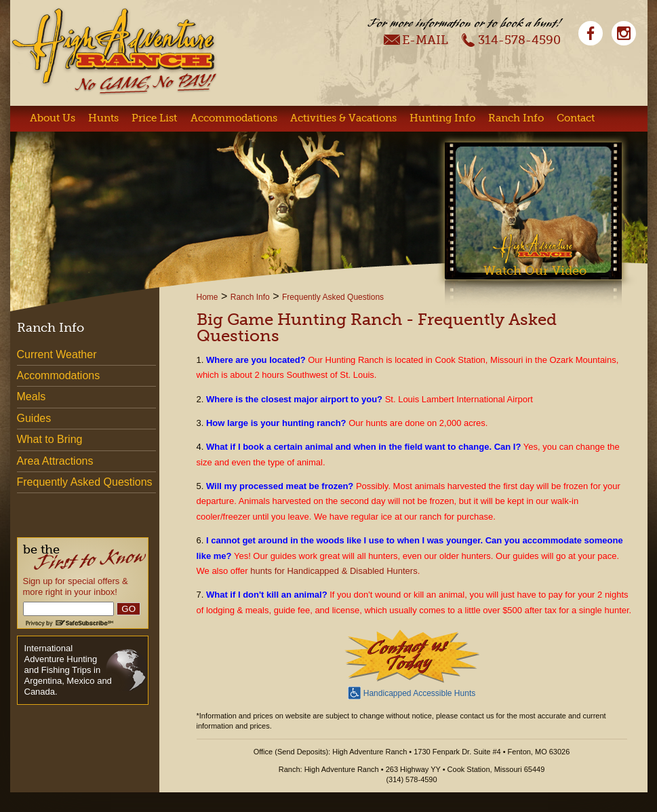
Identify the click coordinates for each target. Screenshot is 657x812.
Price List (154, 118)
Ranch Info (516, 118)
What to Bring (50, 439)
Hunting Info (442, 118)
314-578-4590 (511, 39)
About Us (53, 118)
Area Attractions (55, 461)
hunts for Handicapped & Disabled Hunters (334, 571)
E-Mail (416, 39)
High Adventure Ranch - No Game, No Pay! (114, 51)
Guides (34, 418)
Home (207, 297)
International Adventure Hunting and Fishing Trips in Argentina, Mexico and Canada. (68, 670)
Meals (32, 397)
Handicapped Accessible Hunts (412, 692)
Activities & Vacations (343, 118)
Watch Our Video (535, 271)
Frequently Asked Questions (333, 297)
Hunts (103, 118)
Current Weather (57, 354)
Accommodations (234, 118)
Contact (576, 118)
